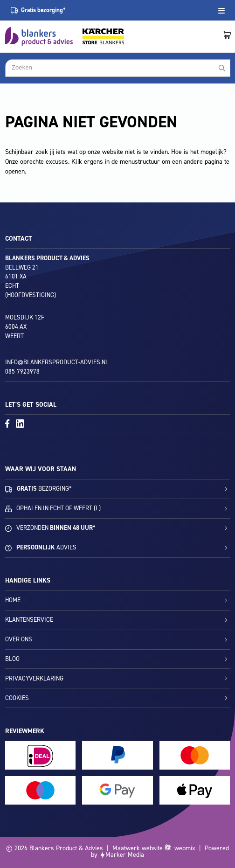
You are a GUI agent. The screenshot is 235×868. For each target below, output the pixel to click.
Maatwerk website (138, 848)
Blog (12, 659)
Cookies (17, 698)
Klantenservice (29, 620)
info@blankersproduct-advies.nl (57, 362)
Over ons (19, 639)
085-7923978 (22, 372)
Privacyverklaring (34, 678)
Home (13, 600)
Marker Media (125, 855)
